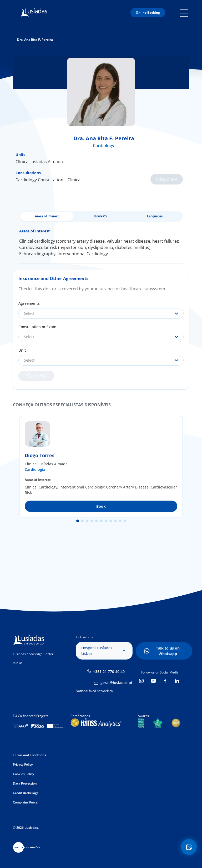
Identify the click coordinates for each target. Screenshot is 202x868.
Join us (18, 663)
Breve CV (101, 216)
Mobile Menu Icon (185, 13)
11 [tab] (125, 521)
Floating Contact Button (189, 847)
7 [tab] (106, 521)
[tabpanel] (101, 467)
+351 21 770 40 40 (109, 672)
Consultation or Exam (37, 327)
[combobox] (101, 313)
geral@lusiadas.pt (117, 683)
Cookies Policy (23, 774)
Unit (22, 350)
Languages (155, 216)
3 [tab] (87, 521)
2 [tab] (82, 521)
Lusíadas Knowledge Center (33, 654)
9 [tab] (115, 521)
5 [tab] (97, 521)
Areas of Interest (47, 216)
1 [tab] (78, 521)
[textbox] (101, 313)
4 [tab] (92, 521)
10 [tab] (120, 521)
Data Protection (25, 783)
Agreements (29, 303)
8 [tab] (111, 521)
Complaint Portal (26, 802)
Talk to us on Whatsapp (168, 651)
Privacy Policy (23, 764)
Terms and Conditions (29, 755)
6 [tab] (101, 521)
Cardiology (104, 146)
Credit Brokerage (26, 793)
